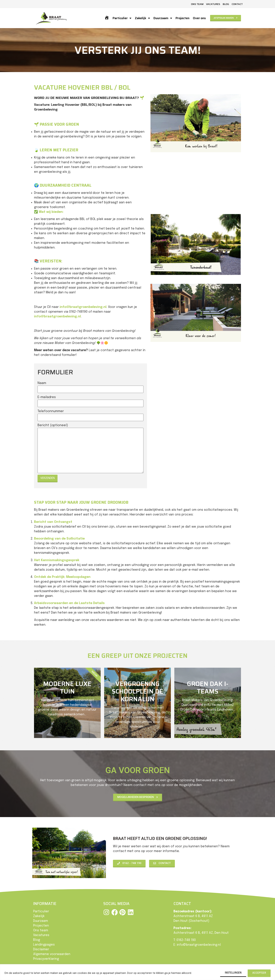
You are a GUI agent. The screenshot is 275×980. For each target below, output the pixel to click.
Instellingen (233, 973)
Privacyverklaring (46, 959)
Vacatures (213, 4)
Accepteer (259, 973)
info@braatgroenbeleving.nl (83, 307)
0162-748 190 (186, 940)
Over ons (199, 18)
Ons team (197, 4)
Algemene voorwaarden (52, 954)
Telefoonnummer (51, 411)
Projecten (182, 18)
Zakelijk (142, 18)
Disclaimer (41, 949)
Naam (42, 383)
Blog (226, 4)
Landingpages (44, 945)
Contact (237, 4)
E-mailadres (47, 397)
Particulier (122, 18)
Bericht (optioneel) (53, 425)
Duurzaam (163, 18)
